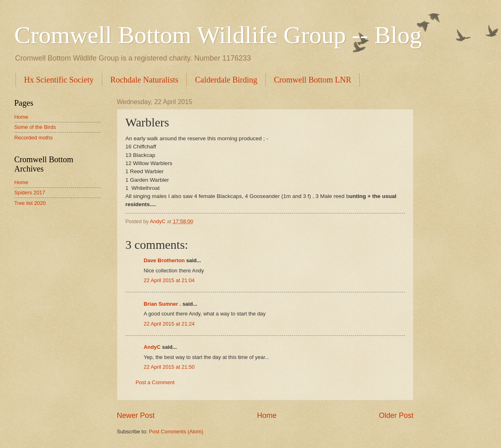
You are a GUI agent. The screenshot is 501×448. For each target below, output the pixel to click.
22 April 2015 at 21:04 (169, 280)
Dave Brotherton (164, 260)
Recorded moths (33, 138)
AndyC (152, 347)
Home (267, 415)
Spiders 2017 (30, 192)
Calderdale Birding (226, 80)
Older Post (396, 415)
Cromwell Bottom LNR (313, 80)
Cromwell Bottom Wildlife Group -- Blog (218, 35)
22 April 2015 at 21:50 (169, 367)
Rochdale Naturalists (144, 80)
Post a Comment (155, 382)
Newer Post (136, 415)
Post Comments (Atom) (176, 432)
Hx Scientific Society (59, 80)
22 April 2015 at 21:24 (169, 324)
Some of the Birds (35, 127)
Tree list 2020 (30, 203)
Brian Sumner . (162, 304)
